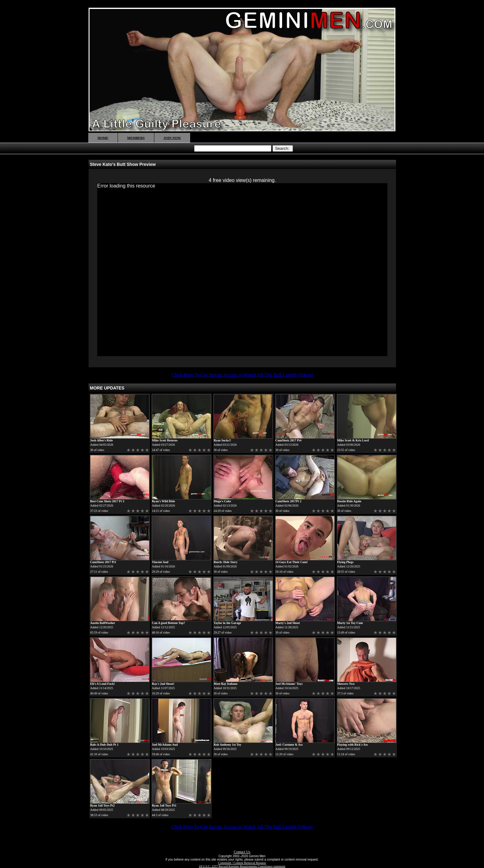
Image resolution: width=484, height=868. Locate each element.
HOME (103, 138)
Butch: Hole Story (225, 562)
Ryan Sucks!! (222, 440)
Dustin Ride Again (349, 501)
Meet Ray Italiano (225, 684)
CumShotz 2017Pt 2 (288, 501)
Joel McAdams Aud (165, 745)
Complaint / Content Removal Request (242, 863)
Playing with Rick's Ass (353, 745)
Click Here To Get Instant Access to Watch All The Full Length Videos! (242, 375)
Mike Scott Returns (165, 440)
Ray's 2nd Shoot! (163, 684)
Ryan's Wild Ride (163, 501)
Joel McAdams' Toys (289, 684)
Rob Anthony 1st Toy (227, 745)
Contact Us (242, 852)
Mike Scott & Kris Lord (353, 440)
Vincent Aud (160, 562)
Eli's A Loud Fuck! (102, 684)
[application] (242, 270)
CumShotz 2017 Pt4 (288, 440)
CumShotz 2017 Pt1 (103, 562)
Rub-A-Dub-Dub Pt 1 (104, 745)
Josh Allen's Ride (101, 440)
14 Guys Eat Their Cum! (292, 562)
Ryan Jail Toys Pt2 (102, 805)
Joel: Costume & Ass (289, 745)
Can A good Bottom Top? (168, 623)
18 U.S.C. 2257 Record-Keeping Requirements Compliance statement (242, 866)
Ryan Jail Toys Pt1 (164, 805)
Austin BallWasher (103, 623)
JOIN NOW (172, 138)
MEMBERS (136, 138)
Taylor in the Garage (227, 623)
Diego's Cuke (222, 501)
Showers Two (346, 684)
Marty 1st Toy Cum (350, 623)
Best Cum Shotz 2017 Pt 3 (107, 501)
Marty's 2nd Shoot (288, 623)
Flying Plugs (345, 562)
